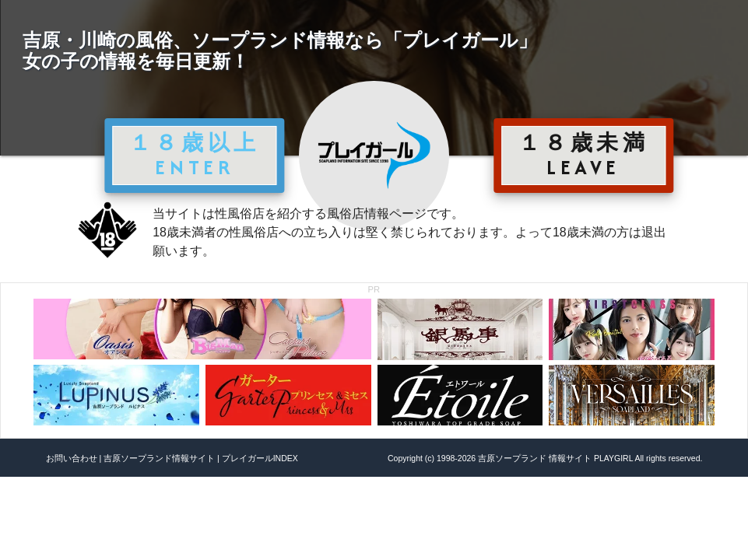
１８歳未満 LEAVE (584, 155)
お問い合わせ (72, 458)
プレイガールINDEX (260, 458)
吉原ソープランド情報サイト (159, 458)
